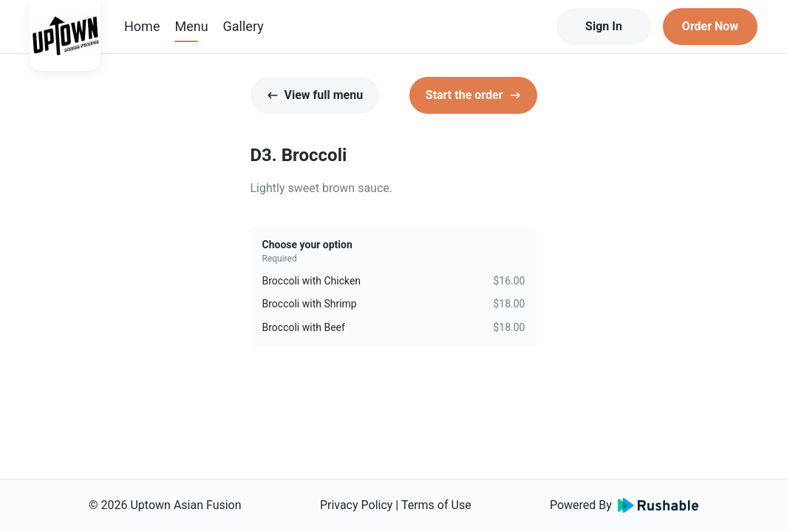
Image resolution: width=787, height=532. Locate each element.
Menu (191, 26)
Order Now (710, 26)
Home (142, 26)
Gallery (243, 26)
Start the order (473, 95)
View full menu (315, 95)
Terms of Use (436, 505)
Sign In (604, 26)
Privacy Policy (357, 505)
